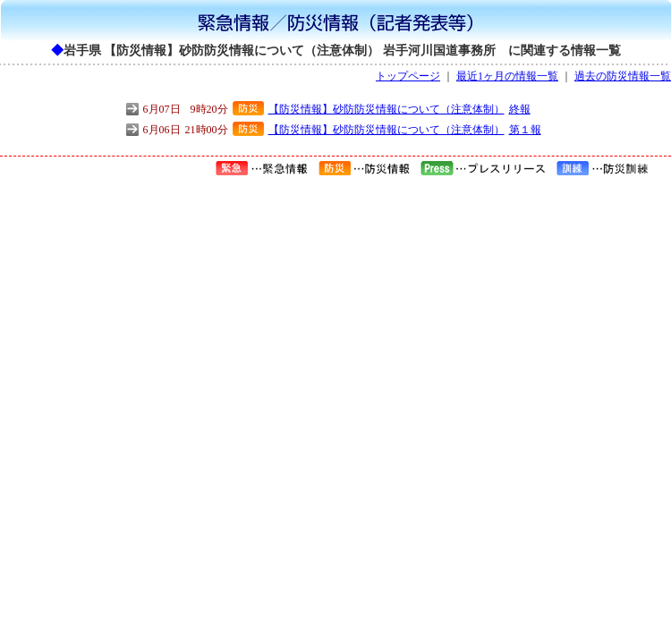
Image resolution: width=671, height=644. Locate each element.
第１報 (525, 130)
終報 (520, 109)
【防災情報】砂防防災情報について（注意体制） (386, 109)
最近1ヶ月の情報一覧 (507, 76)
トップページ (408, 76)
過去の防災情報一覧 (623, 76)
